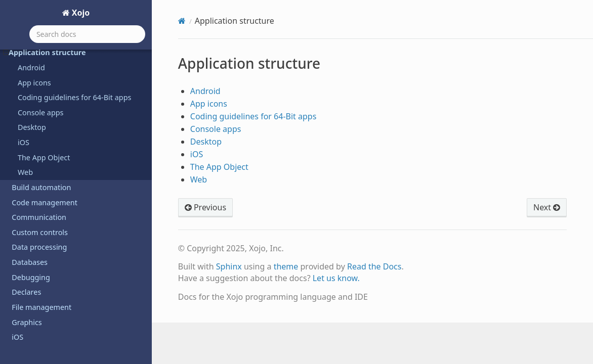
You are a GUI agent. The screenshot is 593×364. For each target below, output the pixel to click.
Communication (39, 217)
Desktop (32, 127)
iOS (24, 142)
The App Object (44, 157)
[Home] (182, 21)
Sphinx (229, 266)
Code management (45, 202)
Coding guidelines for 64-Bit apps (74, 97)
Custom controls (40, 232)
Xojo (80, 13)
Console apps (41, 112)
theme (286, 266)
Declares (26, 292)
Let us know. (336, 278)
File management (41, 307)
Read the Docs (374, 266)
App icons (34, 83)
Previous (205, 207)
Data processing (39, 247)
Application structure (44, 52)
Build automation (41, 187)
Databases (30, 262)
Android (31, 67)
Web (25, 172)
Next (547, 207)
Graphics (27, 322)
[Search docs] (87, 34)
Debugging (31, 277)
